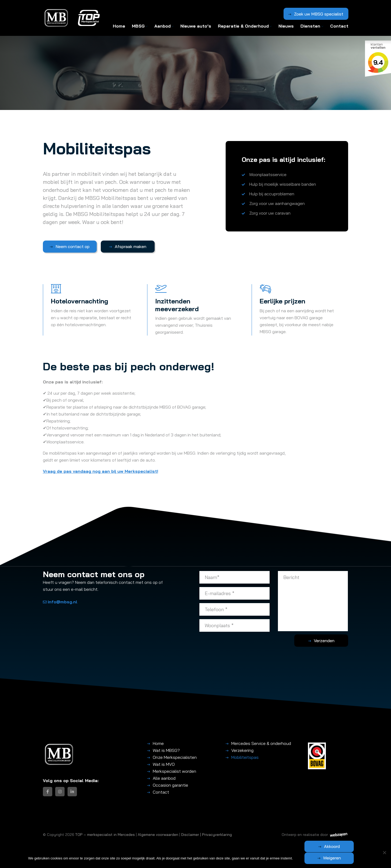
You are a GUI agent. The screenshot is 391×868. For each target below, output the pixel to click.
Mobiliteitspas (245, 757)
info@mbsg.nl (60, 602)
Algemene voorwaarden (158, 834)
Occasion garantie (170, 785)
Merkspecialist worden (174, 771)
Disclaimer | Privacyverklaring (206, 834)
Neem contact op (70, 246)
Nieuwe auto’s (196, 26)
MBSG (138, 26)
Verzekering (242, 750)
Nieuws (286, 26)
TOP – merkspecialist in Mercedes (105, 834)
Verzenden (327, 640)
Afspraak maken (124, 246)
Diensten (310, 26)
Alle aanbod (164, 778)
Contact (339, 26)
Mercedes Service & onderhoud (261, 743)
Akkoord (306, 858)
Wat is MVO (164, 764)
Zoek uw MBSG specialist (319, 14)
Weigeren (358, 858)
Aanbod (163, 26)
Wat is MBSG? (166, 750)
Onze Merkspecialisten (175, 757)
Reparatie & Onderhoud (243, 26)
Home (119, 26)
